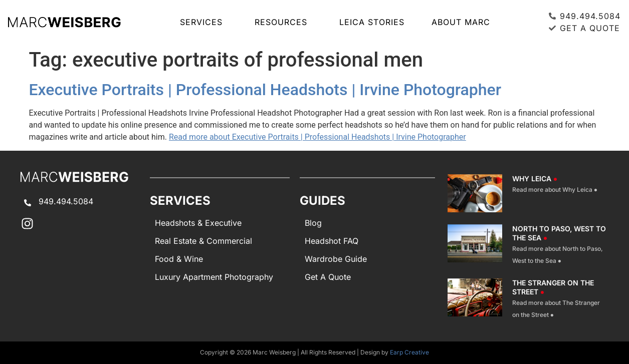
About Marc (461, 22)
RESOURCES (283, 22)
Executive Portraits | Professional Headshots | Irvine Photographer (265, 90)
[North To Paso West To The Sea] (475, 245)
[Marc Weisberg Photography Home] (64, 22)
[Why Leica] (475, 193)
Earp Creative (409, 352)
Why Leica (535, 178)
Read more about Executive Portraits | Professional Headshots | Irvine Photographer (318, 137)
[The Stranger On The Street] (475, 299)
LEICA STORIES (372, 22)
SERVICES (204, 22)
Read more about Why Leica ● (555, 190)
